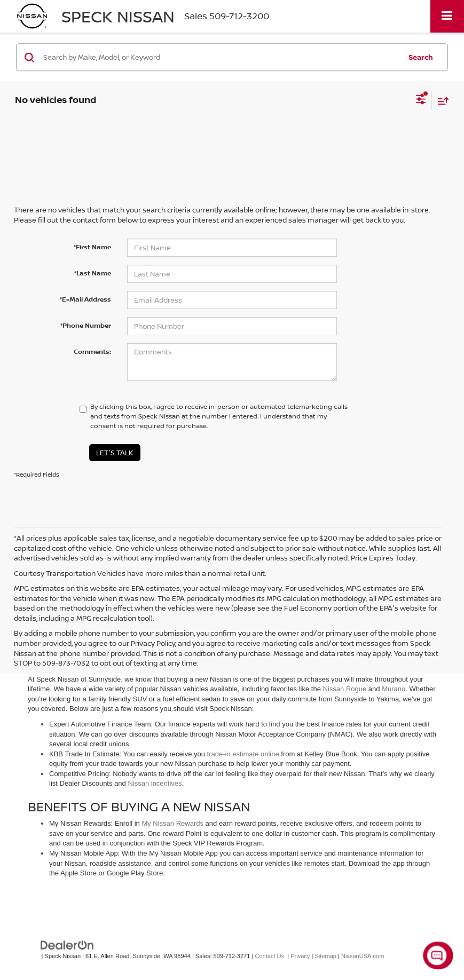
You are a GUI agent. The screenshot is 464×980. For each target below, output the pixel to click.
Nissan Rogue (345, 689)
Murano (394, 689)
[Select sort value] (441, 101)
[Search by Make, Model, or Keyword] (221, 57)
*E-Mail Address (85, 299)
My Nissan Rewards (172, 823)
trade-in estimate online (243, 754)
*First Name (92, 247)
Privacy (300, 956)
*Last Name (93, 273)
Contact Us (269, 956)
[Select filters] (421, 100)
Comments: (92, 351)
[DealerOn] (67, 945)
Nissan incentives (155, 783)
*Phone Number (86, 325)
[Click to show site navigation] (447, 16)
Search (421, 57)
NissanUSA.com (363, 956)
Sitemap (325, 956)
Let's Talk (115, 453)
